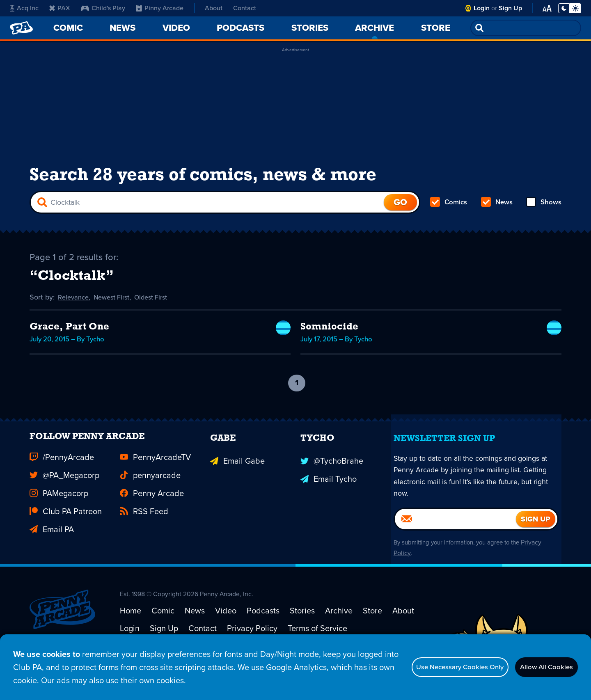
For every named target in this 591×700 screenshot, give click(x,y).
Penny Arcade (152, 523)
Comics (449, 212)
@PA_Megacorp (64, 505)
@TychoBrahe (332, 487)
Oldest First (161, 310)
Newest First (117, 310)
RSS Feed (144, 541)
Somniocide (329, 340)
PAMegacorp (59, 523)
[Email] (455, 552)
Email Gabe (237, 487)
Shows (543, 212)
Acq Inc (24, 8)
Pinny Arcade (160, 8)
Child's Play (103, 8)
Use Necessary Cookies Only (430, 667)
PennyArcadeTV (155, 487)
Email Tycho (329, 505)
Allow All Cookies (537, 667)
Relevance (75, 310)
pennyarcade (150, 505)
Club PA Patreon (66, 541)
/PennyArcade (62, 487)
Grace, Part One (69, 340)
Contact (245, 8)
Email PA (52, 559)
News (497, 212)
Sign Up (510, 8)
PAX (60, 8)
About (214, 8)
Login (482, 8)
